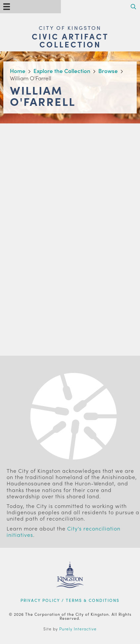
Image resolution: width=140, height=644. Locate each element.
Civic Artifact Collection (70, 40)
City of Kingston (70, 28)
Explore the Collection (62, 71)
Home (18, 71)
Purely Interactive (78, 629)
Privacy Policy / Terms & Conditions (70, 600)
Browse (108, 71)
